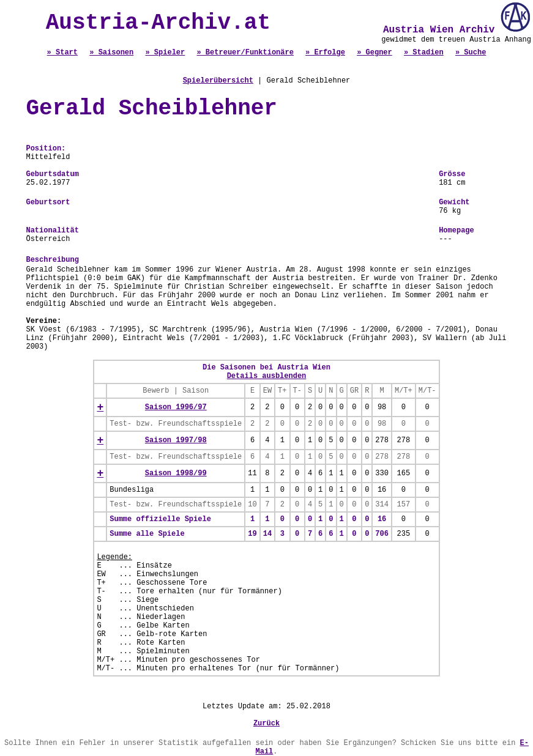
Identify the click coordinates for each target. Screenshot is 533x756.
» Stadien (424, 53)
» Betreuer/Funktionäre (245, 53)
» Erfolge (325, 53)
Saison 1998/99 (176, 473)
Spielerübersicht (218, 81)
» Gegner (375, 53)
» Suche (471, 53)
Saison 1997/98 (176, 440)
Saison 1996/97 (176, 407)
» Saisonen (111, 53)
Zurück (266, 724)
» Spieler (165, 53)
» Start (62, 53)
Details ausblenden (267, 376)
